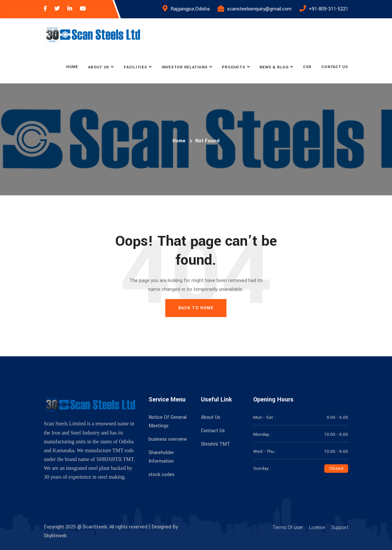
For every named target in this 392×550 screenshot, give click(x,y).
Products (233, 67)
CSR (307, 67)
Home (72, 67)
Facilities (135, 67)
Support (340, 528)
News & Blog (274, 67)
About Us (99, 67)
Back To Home (196, 308)
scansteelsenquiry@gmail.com (259, 9)
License (317, 528)
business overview (168, 439)
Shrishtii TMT (215, 444)
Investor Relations (185, 67)
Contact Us (335, 67)
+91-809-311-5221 (329, 9)
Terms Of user (288, 528)
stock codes (161, 475)
